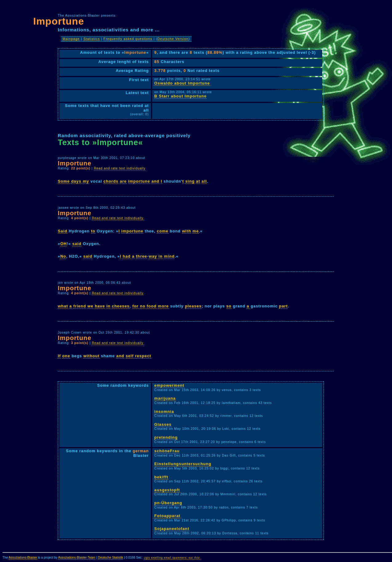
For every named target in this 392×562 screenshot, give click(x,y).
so (229, 306)
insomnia (164, 412)
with (187, 231)
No (63, 256)
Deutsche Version (173, 39)
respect (143, 356)
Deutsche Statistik (110, 558)
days (76, 181)
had (127, 256)
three (141, 256)
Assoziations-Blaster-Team (77, 558)
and (156, 181)
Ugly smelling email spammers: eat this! (172, 558)
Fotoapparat (167, 516)
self (130, 356)
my (86, 181)
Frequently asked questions (128, 39)
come (162, 231)
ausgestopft (167, 490)
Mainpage (71, 39)
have (100, 306)
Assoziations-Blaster (23, 558)
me (196, 231)
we (91, 306)
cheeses (121, 306)
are (123, 181)
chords (111, 181)
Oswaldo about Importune (182, 83)
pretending (166, 437)
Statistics (92, 39)
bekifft (161, 477)
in (160, 256)
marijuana (165, 398)
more (163, 306)
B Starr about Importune (180, 96)
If (59, 356)
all (204, 181)
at (198, 181)
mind (169, 256)
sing (190, 181)
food (152, 306)
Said (63, 231)
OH (63, 244)
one (66, 356)
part (283, 306)
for (136, 306)
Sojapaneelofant (172, 529)
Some (64, 181)
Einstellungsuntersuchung (183, 464)
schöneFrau (167, 451)
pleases (193, 306)
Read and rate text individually (120, 168)
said (77, 244)
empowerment (169, 385)
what (63, 306)
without (91, 356)
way (153, 256)
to (93, 231)
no (143, 306)
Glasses (163, 424)
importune (139, 181)
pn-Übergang (168, 503)
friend (80, 306)
